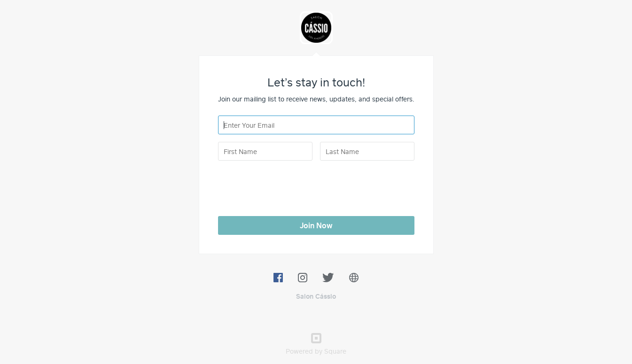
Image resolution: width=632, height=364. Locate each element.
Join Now (316, 225)
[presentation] (289, 186)
